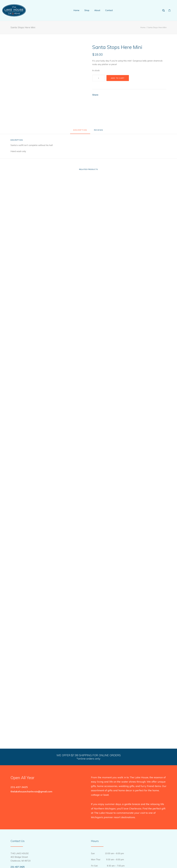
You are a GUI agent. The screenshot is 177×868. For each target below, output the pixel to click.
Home (143, 27)
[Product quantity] (98, 78)
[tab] (99, 131)
